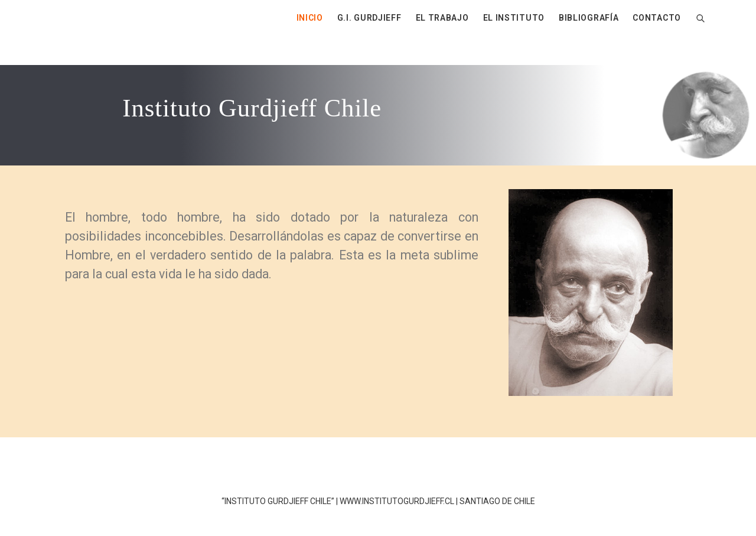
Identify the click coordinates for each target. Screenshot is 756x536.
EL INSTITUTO (514, 18)
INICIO (310, 18)
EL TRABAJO (442, 18)
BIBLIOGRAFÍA (589, 18)
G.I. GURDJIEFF (369, 18)
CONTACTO (657, 18)
